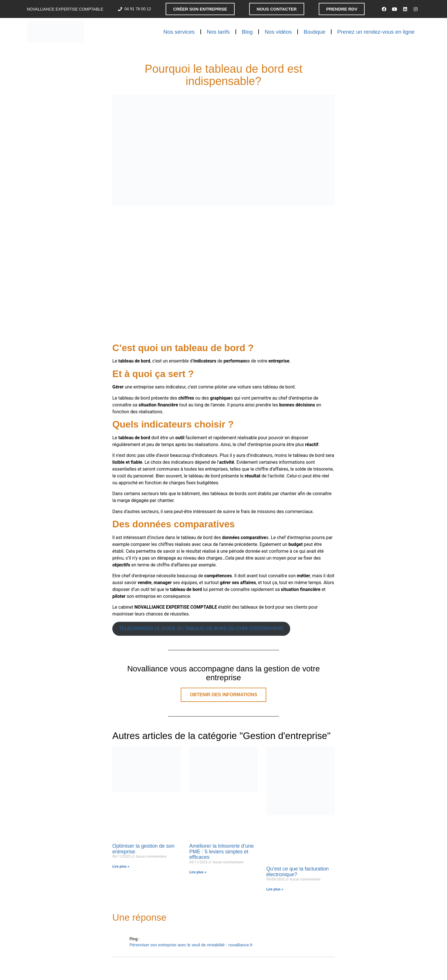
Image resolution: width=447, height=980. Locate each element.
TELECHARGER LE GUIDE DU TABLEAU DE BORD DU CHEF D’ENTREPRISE (201, 628)
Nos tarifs (218, 32)
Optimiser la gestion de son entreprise (143, 849)
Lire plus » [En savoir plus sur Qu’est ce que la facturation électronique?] (275, 889)
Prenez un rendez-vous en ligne (376, 32)
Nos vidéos (278, 32)
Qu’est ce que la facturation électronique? (297, 872)
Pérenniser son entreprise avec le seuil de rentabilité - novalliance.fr (191, 945)
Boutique (314, 32)
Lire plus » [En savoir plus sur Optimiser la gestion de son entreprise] (121, 866)
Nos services (179, 32)
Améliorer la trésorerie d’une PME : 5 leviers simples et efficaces (222, 852)
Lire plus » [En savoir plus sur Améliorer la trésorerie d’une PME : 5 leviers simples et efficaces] (198, 872)
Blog (247, 32)
